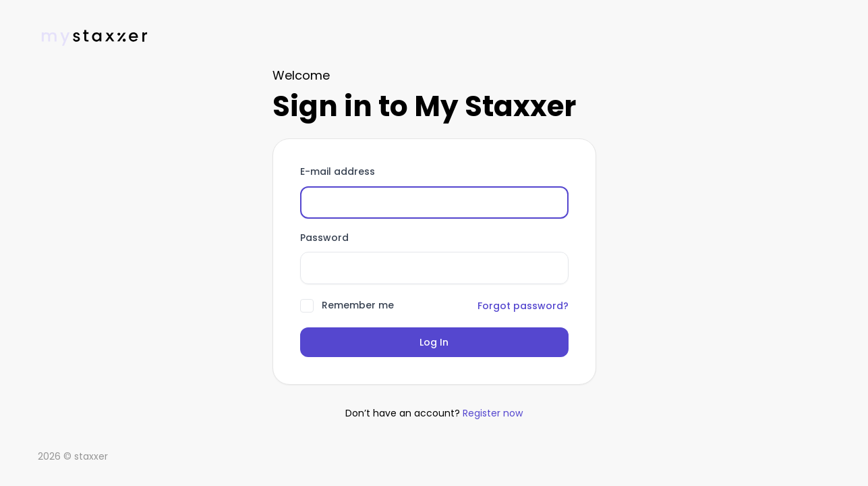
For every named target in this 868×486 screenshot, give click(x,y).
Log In (434, 342)
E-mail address (338, 172)
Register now (493, 413)
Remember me (358, 306)
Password (324, 238)
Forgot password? (523, 306)
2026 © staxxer (73, 456)
